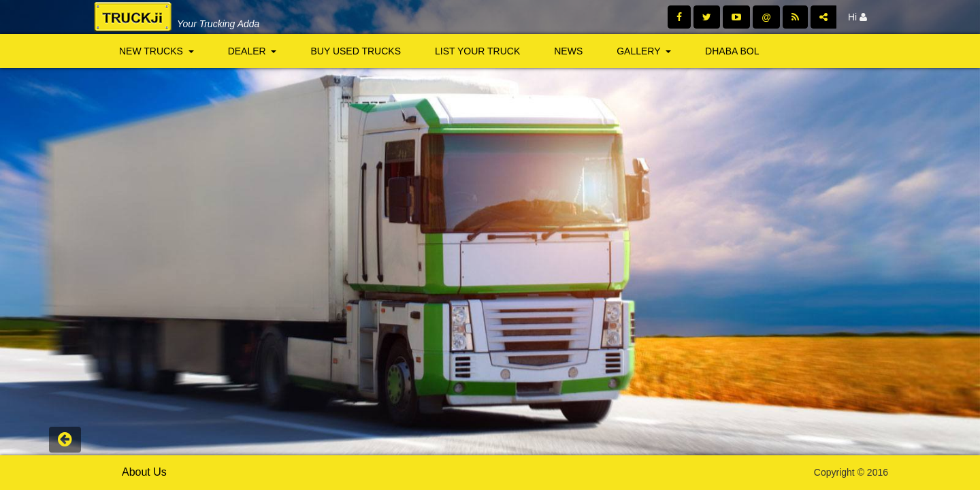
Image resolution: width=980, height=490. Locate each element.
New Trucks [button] (157, 51)
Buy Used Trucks (356, 51)
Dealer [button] (252, 51)
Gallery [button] (644, 51)
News (568, 51)
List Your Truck (477, 51)
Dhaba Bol (732, 51)
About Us (144, 472)
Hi (857, 17)
